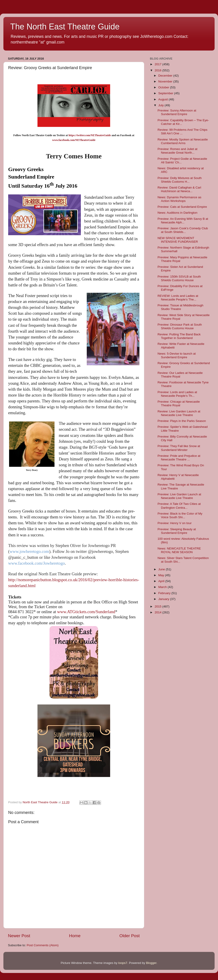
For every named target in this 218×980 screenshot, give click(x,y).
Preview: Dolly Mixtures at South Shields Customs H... (180, 180)
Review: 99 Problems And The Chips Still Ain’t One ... (183, 132)
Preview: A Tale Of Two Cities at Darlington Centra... (179, 506)
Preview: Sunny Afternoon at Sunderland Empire (177, 112)
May (162, 575)
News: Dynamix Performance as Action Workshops (180, 199)
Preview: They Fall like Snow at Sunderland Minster (179, 448)
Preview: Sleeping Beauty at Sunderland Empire (177, 531)
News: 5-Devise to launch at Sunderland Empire (177, 355)
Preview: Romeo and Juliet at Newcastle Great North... (178, 151)
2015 (159, 606)
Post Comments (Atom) (43, 945)
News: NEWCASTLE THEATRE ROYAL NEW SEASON (179, 550)
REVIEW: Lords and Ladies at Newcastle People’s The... (178, 298)
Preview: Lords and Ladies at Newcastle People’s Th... (177, 394)
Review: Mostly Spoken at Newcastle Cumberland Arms (183, 141)
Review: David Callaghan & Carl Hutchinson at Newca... (179, 189)
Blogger (151, 963)
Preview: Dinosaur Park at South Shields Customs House (180, 326)
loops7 (123, 963)
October (164, 87)
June (162, 569)
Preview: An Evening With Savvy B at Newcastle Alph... (183, 221)
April (162, 581)
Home (75, 936)
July (161, 105)
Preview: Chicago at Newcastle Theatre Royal (179, 403)
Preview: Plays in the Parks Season (182, 421)
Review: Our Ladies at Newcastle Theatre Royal (180, 375)
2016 (159, 70)
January (164, 599)
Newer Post (19, 936)
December (166, 76)
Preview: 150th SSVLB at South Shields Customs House (179, 278)
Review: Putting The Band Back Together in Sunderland (179, 336)
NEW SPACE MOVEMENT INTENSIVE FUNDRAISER (178, 240)
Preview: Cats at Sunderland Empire (182, 207)
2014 (159, 612)
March (163, 587)
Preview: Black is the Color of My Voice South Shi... (180, 515)
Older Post (130, 936)
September (166, 93)
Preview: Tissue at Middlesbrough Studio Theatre (181, 307)
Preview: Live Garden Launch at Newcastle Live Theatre (179, 496)
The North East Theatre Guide (65, 27)
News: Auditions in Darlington (178, 213)
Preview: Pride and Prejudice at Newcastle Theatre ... (179, 458)
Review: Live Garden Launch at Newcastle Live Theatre (179, 413)
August (163, 99)
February (165, 593)
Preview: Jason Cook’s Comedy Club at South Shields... (183, 230)
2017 (159, 64)
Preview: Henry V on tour (175, 523)
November (166, 81)
